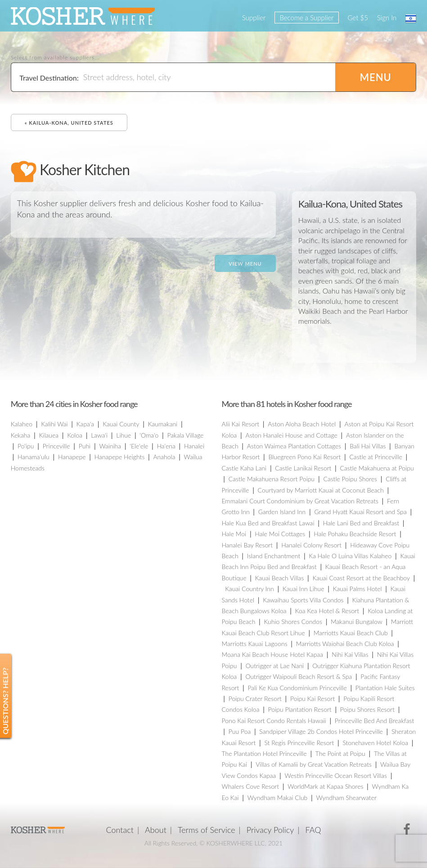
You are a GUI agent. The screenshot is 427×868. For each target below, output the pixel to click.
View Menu (245, 264)
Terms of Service (207, 830)
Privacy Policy (270, 830)
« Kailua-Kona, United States (69, 123)
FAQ (313, 830)
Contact (120, 830)
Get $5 (358, 18)
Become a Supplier (306, 18)
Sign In (387, 18)
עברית (411, 18)
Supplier (254, 18)
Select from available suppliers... (55, 58)
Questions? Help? (5, 701)
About (156, 830)
